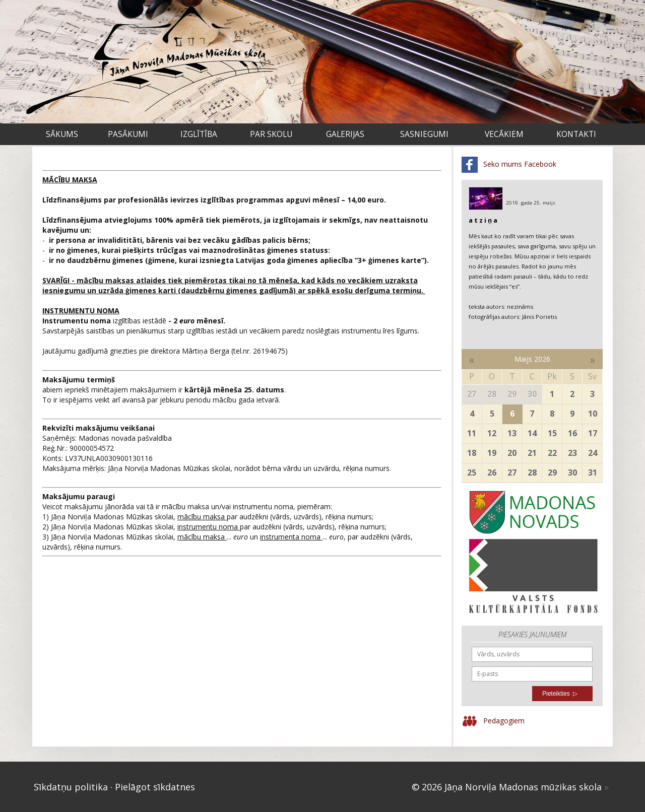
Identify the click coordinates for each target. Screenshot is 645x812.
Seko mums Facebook (509, 165)
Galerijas (345, 134)
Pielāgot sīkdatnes (155, 787)
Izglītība (199, 134)
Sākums (62, 134)
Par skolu (271, 134)
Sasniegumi (424, 134)
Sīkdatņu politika (71, 787)
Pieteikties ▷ (560, 694)
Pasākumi (128, 134)
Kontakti (576, 134)
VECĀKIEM (504, 134)
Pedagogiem (493, 721)
